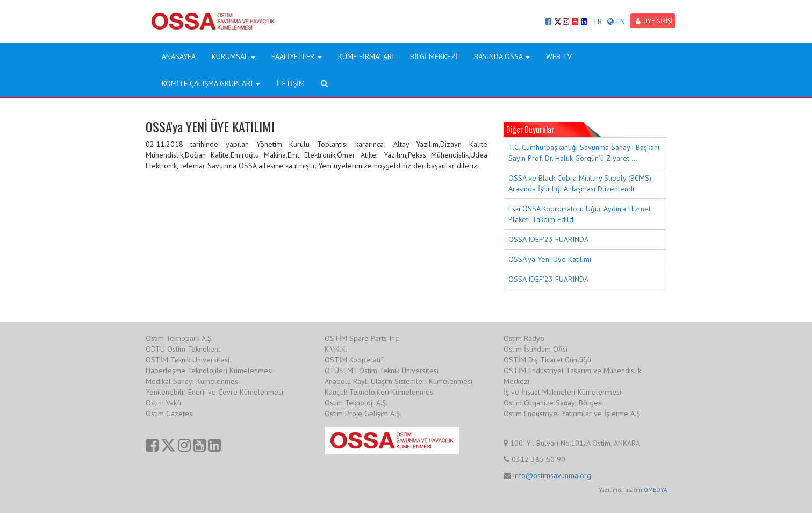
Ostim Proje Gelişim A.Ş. (363, 414)
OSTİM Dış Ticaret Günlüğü (547, 360)
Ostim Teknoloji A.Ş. (356, 403)
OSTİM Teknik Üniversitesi (188, 360)
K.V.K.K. (336, 349)
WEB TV (559, 56)
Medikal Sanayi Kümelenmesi (193, 381)
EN (616, 22)
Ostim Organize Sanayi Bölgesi (553, 403)
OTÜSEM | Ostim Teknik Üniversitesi (382, 370)
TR (597, 22)
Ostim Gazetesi (170, 414)
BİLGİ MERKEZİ (434, 56)
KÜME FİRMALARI (366, 56)
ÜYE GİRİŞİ (654, 21)
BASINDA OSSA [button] (502, 56)
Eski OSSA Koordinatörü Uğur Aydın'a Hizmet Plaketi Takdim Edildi (580, 214)
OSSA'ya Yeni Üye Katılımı (550, 259)
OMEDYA (655, 490)
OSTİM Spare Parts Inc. (362, 338)
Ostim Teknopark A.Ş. (179, 338)
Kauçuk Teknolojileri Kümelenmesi (380, 392)
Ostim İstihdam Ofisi (536, 349)
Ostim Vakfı (163, 403)
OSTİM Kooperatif (354, 360)
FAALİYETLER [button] (297, 56)
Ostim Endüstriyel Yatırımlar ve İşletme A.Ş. (573, 414)
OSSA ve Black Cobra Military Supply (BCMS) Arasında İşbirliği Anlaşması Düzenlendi (580, 183)
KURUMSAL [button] (233, 56)
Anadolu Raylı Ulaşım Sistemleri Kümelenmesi (398, 381)
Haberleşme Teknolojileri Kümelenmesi (209, 370)
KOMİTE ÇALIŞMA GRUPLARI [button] (211, 83)
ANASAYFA (179, 56)
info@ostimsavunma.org (552, 475)
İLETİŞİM (290, 83)
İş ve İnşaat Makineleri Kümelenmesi (562, 392)
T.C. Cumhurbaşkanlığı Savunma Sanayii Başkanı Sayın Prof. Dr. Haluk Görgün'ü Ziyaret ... (584, 153)
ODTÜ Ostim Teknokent (183, 349)
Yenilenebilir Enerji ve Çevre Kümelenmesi (214, 392)
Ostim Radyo (524, 338)
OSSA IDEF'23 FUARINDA (548, 239)
